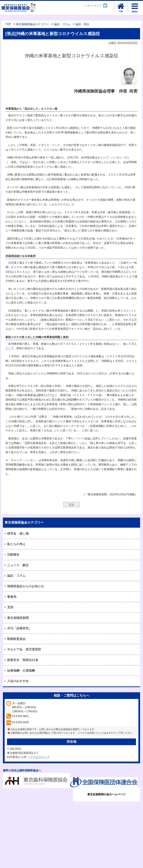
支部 (10, 607)
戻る (71, 504)
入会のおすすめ (18, 681)
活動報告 (13, 555)
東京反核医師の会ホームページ (106, 794)
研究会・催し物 (18, 533)
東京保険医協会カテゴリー (32, 24)
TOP (8, 24)
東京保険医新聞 (18, 618)
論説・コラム (62, 24)
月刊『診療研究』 (19, 628)
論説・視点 (82, 24)
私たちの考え (16, 544)
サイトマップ (94, 6)
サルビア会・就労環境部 (24, 649)
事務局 (12, 597)
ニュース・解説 (18, 565)
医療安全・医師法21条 (23, 660)
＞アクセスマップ (38, 757)
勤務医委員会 (16, 639)
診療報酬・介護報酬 (21, 671)
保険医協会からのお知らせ (26, 586)
